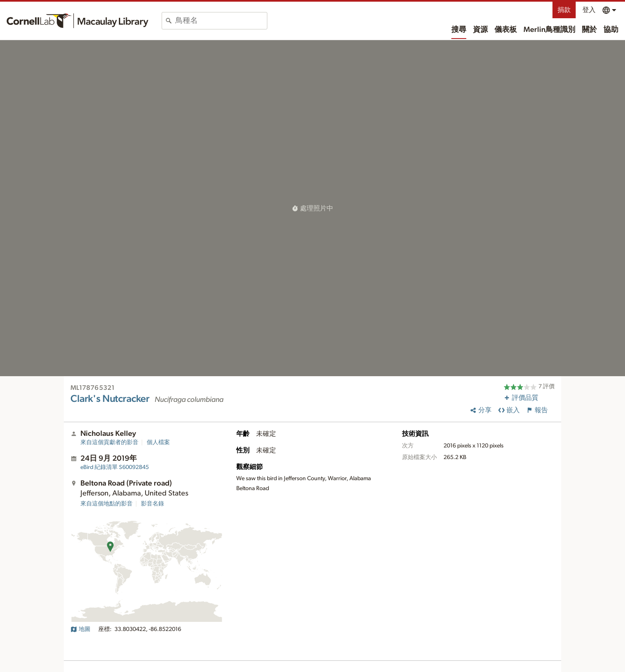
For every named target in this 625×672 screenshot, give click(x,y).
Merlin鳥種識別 (549, 30)
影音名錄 (153, 504)
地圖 (80, 629)
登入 (589, 10)
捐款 (564, 10)
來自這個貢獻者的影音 (109, 442)
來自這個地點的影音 (107, 504)
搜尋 (459, 30)
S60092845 (115, 467)
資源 (480, 30)
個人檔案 (158, 442)
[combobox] (221, 21)
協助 (611, 30)
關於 (589, 30)
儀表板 (506, 30)
